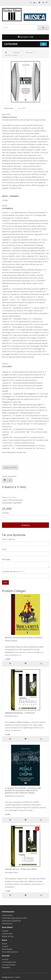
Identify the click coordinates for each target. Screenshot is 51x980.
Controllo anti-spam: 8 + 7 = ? (13, 571)
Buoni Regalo (7, 949)
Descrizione (9, 108)
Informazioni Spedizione (11, 921)
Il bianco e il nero (11, 55)
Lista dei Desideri (9, 965)
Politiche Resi (7, 924)
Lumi (12, 977)
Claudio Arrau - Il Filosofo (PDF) (21, 869)
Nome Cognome (8, 539)
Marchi (5, 944)
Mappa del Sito (8, 936)
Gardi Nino (12, 497)
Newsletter (6, 968)
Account (5, 959)
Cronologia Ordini (9, 962)
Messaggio (6, 559)
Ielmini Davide (11, 641)
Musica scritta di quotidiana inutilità (24, 637)
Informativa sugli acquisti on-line (14, 918)
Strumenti (29, 53)
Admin (18, 977)
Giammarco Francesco (15, 796)
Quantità (5, 513)
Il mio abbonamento (10, 952)
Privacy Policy (7, 915)
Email (4, 549)
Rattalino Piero (11, 716)
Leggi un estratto (10, 467)
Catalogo (16, 53)
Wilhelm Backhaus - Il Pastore (20, 713)
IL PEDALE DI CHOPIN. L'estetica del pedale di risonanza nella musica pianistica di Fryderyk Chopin (23, 790)
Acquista (26, 525)
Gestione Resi (7, 934)
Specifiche (22, 108)
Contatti (5, 931)
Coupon (5, 946)
